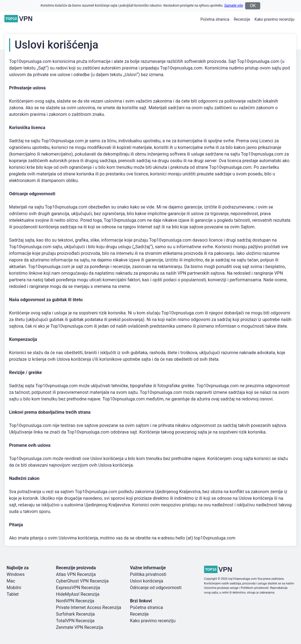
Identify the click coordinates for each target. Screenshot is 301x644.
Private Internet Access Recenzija (89, 607)
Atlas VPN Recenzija (76, 574)
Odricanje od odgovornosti (156, 588)
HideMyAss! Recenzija (78, 594)
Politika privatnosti (148, 574)
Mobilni (14, 588)
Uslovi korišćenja (147, 581)
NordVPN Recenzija (75, 601)
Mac (11, 581)
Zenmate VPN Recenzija (79, 627)
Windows (16, 574)
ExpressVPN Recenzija (78, 588)
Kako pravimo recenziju (274, 19)
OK (253, 6)
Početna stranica (215, 19)
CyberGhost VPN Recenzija (82, 581)
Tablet (13, 594)
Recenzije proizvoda (76, 568)
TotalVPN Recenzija (75, 621)
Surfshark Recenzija (75, 614)
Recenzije (242, 19)
